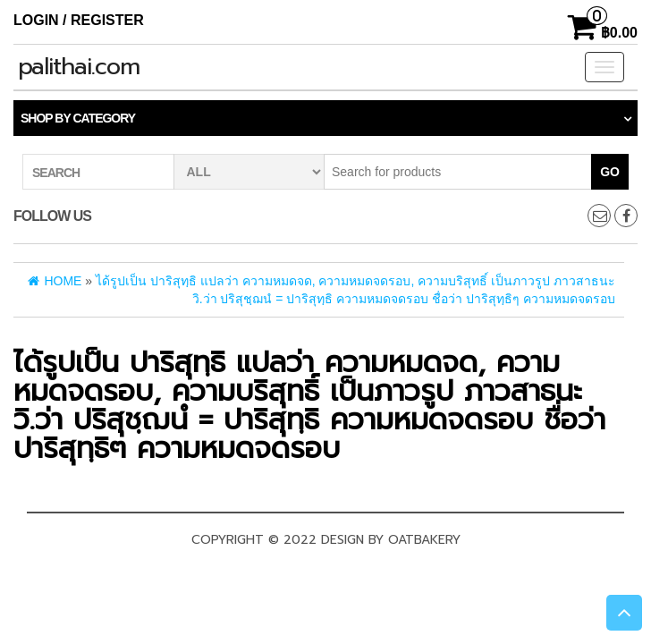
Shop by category (78, 118)
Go (610, 172)
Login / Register (79, 20)
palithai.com (79, 67)
